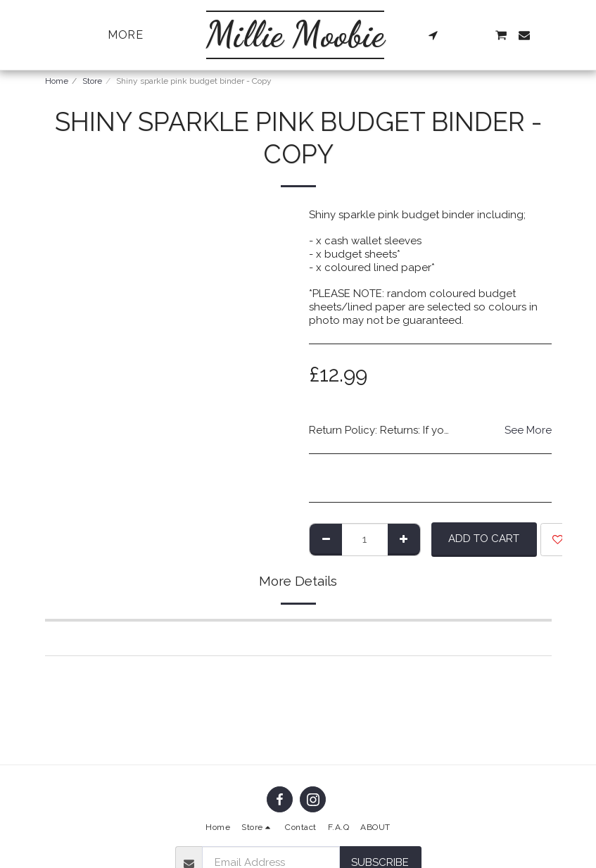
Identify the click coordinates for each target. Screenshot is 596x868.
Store (92, 81)
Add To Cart (484, 539)
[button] (433, 35)
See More (528, 430)
